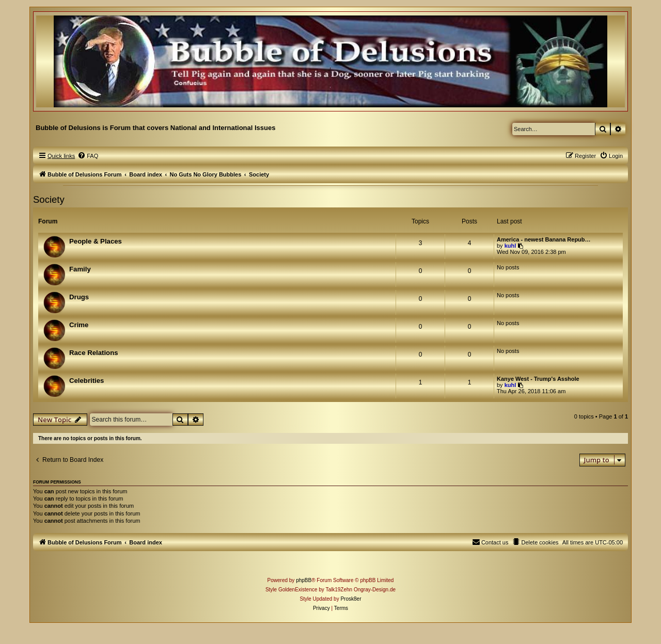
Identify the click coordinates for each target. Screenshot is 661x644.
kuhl (510, 246)
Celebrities (86, 381)
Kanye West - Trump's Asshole (538, 379)
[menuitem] (88, 156)
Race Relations (94, 353)
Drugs (79, 297)
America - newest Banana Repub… (544, 239)
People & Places (96, 241)
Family (80, 269)
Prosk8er (351, 599)
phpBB (304, 580)
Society (49, 199)
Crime (79, 325)
